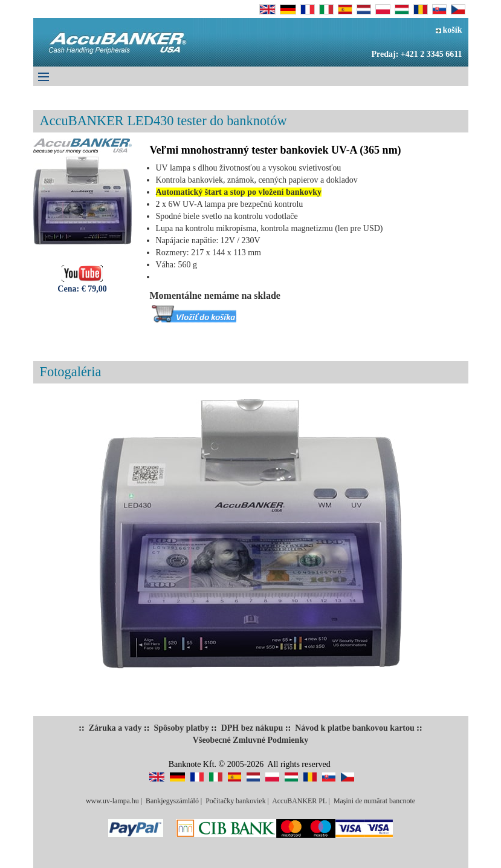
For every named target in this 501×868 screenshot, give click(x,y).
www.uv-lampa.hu (112, 801)
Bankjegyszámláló (172, 801)
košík (449, 30)
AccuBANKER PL (299, 801)
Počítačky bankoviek (235, 801)
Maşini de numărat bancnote (374, 801)
